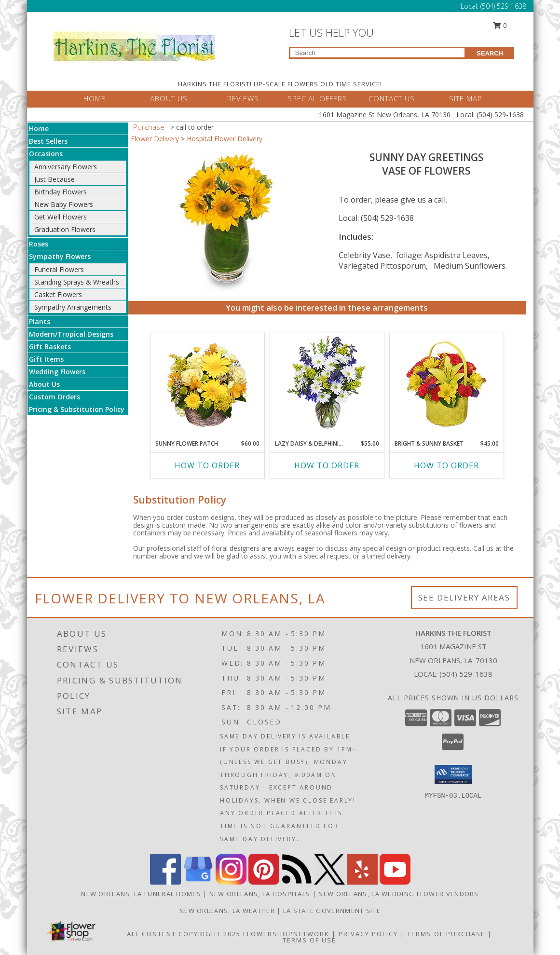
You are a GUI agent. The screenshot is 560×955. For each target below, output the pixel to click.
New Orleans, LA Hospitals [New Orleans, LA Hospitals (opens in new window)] (260, 894)
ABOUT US (169, 98)
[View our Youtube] (395, 882)
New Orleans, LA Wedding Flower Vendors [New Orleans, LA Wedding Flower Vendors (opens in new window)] (398, 894)
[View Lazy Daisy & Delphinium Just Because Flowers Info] (327, 384)
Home (39, 129)
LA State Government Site (332, 911)
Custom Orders (55, 397)
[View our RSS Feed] (297, 882)
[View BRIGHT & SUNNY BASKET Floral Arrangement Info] (446, 384)
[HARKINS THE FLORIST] (134, 44)
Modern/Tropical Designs (71, 334)
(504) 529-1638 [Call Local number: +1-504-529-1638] (503, 6)
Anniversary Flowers (66, 167)
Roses (39, 244)
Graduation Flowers (65, 229)
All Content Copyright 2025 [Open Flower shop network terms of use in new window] (184, 934)
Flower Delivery (155, 139)
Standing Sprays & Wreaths (77, 282)
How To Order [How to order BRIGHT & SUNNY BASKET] (446, 465)
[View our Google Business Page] (198, 882)
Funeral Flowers (59, 269)
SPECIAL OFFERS (317, 98)
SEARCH (490, 53)
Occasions (46, 154)
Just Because (55, 179)
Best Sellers (48, 141)
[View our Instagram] (231, 882)
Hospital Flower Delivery (225, 139)
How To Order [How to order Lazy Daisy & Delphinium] (327, 465)
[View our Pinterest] (264, 882)
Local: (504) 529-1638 (376, 218)
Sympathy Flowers (60, 256)
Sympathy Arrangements (73, 307)
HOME (95, 98)
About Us (44, 384)
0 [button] (500, 25)
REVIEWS (243, 98)
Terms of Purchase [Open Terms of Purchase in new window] (446, 934)
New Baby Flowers (64, 204)
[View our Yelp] (362, 882)
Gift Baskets (50, 347)
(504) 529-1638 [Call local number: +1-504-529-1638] (466, 674)
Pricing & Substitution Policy (77, 409)
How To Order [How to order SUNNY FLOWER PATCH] (207, 465)
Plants (40, 321)
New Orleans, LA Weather (227, 911)
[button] (453, 775)
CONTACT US (392, 98)
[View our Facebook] (165, 882)
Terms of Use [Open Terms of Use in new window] (309, 940)
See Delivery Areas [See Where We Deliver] (464, 597)
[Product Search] (377, 53)
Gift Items (46, 359)
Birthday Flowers (61, 192)
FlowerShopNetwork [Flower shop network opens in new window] (286, 934)
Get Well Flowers (61, 217)
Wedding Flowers (57, 372)
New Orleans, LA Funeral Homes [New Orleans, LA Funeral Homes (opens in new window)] (141, 894)
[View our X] (329, 882)
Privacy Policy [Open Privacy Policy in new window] (368, 934)
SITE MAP (466, 98)
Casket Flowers (58, 294)
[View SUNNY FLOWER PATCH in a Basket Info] (207, 384)
